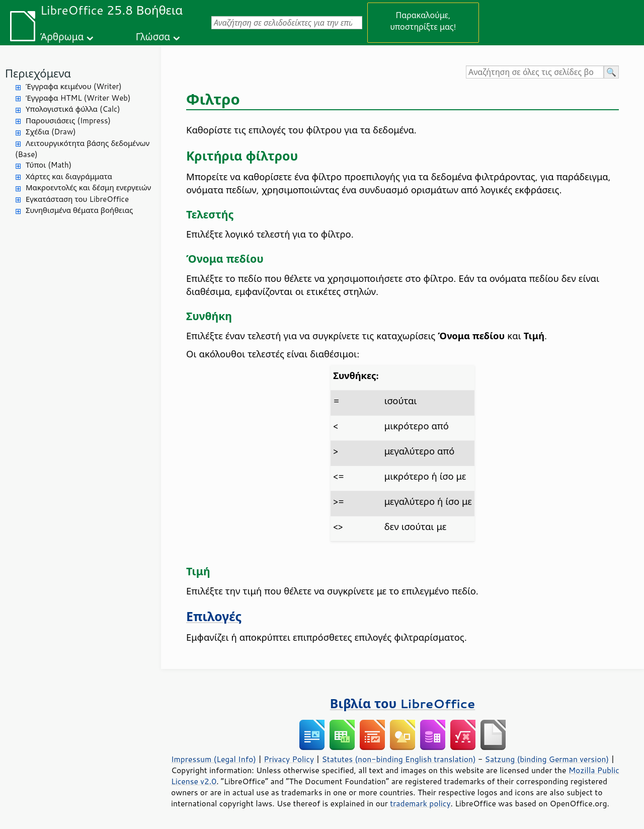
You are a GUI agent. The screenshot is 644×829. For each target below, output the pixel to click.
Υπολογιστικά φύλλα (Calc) (73, 109)
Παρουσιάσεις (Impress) (68, 121)
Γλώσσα (153, 36)
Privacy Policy (289, 759)
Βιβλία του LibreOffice (403, 703)
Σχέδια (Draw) (51, 132)
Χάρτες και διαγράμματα (69, 176)
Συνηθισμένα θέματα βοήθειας (79, 210)
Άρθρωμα (62, 36)
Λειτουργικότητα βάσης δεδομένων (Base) (82, 149)
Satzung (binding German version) (547, 759)
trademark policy (420, 803)
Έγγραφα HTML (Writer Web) (78, 98)
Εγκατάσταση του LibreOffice (77, 199)
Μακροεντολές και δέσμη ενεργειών (88, 187)
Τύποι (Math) (49, 165)
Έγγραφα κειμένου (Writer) (74, 86)
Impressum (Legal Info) (214, 759)
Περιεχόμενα (38, 73)
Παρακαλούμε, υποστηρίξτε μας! (423, 21)
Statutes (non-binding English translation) (398, 759)
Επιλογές (214, 616)
